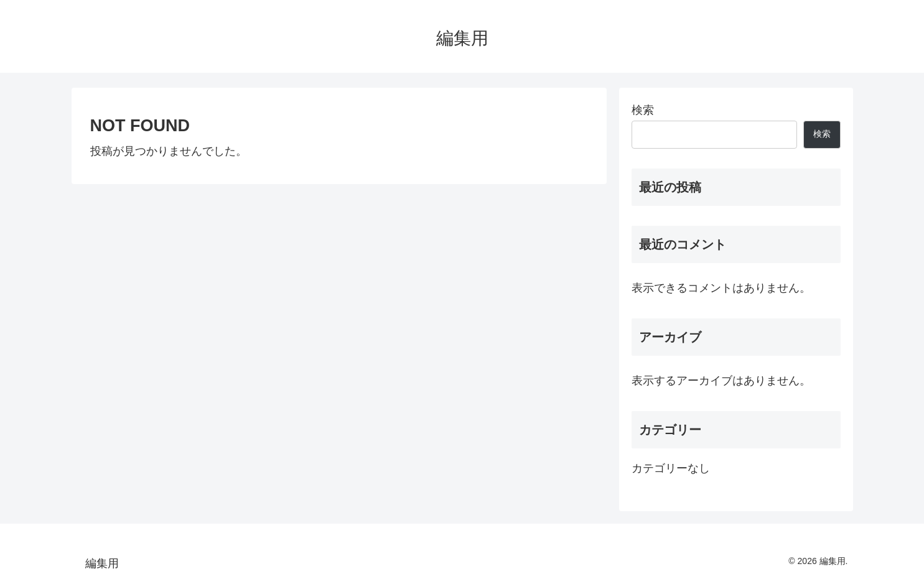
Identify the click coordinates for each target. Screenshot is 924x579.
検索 (643, 110)
